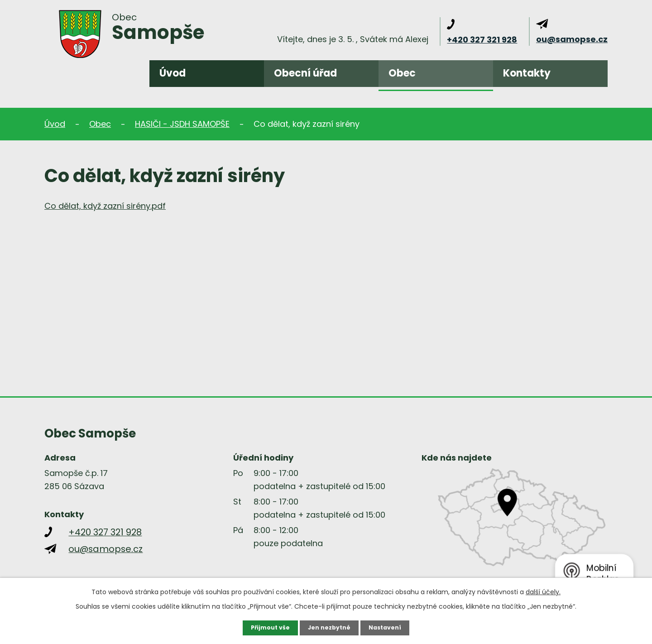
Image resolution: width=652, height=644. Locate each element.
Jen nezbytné (329, 627)
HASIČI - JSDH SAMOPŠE (182, 124)
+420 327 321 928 (482, 40)
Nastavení (389, 627)
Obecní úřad (305, 73)
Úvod (173, 73)
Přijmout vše (266, 627)
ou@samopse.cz (572, 39)
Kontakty (527, 73)
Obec (402, 73)
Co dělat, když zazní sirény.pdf (105, 206)
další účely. (543, 591)
